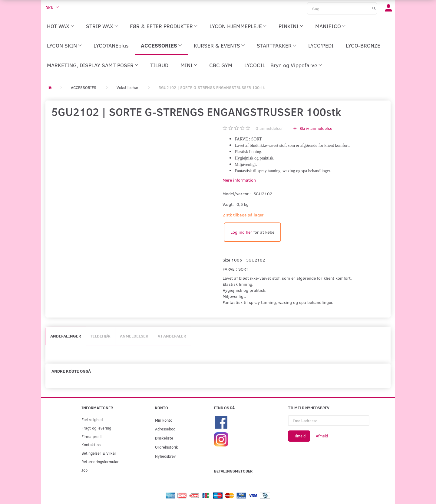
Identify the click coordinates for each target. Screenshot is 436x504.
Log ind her (241, 232)
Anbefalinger (66, 336)
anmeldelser (269, 128)
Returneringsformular (100, 461)
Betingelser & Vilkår (99, 453)
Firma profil (91, 436)
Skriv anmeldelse (315, 128)
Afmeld (322, 436)
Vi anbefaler (172, 336)
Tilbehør (101, 336)
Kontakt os (91, 445)
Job (84, 470)
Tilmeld (299, 436)
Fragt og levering (96, 428)
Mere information (239, 180)
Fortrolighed (92, 419)
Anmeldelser (134, 336)
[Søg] (374, 8)
